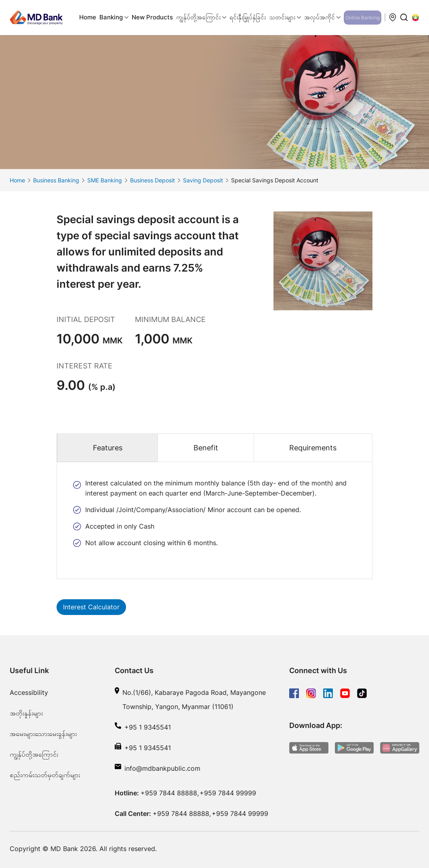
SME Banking (105, 180)
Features (108, 448)
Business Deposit (152, 180)
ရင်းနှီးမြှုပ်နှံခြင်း (248, 17)
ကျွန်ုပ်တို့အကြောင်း (34, 754)
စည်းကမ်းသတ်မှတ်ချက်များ (45, 775)
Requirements (313, 448)
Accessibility (29, 692)
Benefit (206, 448)
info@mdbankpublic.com (162, 768)
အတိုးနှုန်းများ (26, 713)
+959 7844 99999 (228, 793)
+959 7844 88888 (169, 793)
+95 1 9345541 (148, 727)
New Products (152, 17)
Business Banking (56, 180)
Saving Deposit (203, 180)
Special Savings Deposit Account (275, 180)
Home (88, 17)
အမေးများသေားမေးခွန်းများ (43, 734)
